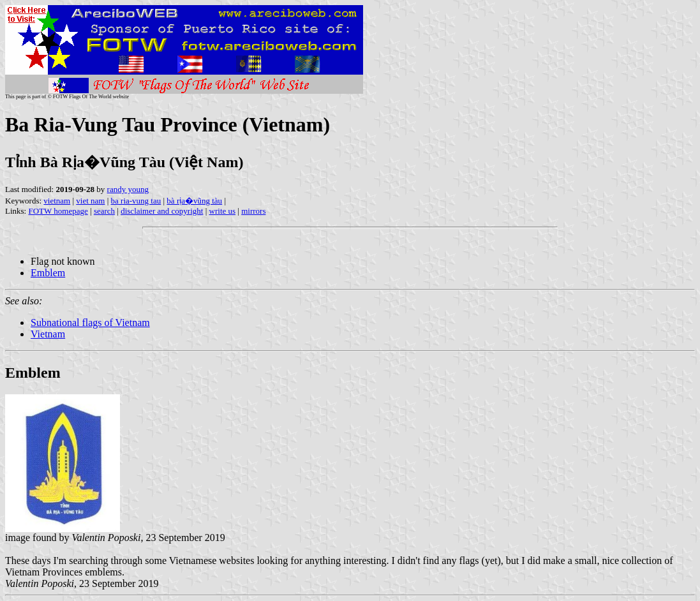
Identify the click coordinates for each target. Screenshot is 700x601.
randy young (128, 189)
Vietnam (48, 334)
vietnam (57, 201)
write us (223, 211)
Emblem (48, 273)
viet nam (90, 201)
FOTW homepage (58, 211)
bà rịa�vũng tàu (194, 201)
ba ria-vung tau (136, 201)
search (104, 211)
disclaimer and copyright (162, 211)
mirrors (253, 211)
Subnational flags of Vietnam (90, 323)
